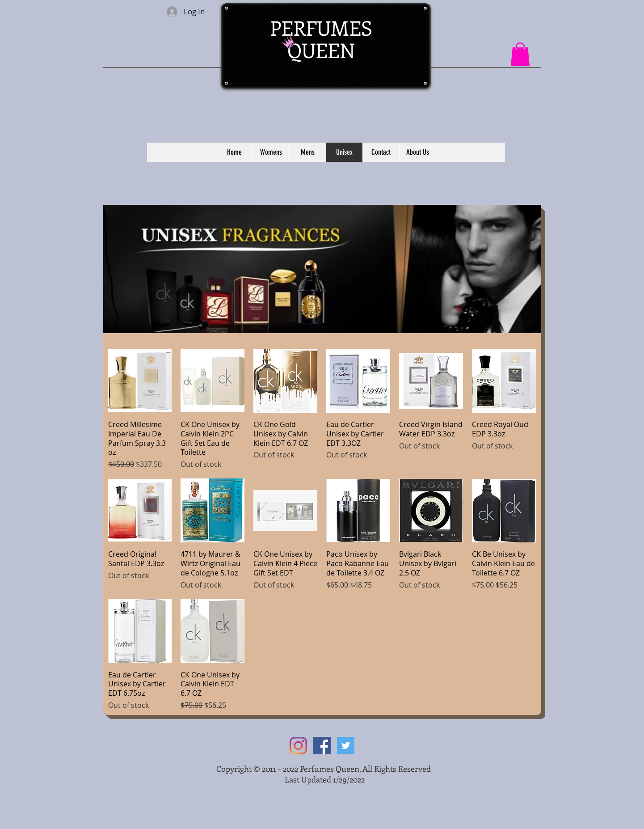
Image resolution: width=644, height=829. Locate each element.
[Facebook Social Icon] (322, 746)
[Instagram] (298, 746)
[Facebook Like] (442, 18)
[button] (520, 54)
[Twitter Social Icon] (346, 746)
